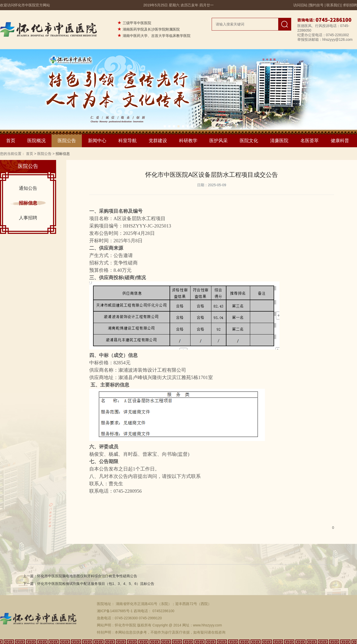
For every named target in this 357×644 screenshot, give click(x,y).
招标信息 (28, 203)
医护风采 (219, 141)
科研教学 (188, 141)
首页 (11, 141)
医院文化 (249, 141)
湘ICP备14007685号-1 (115, 611)
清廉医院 (279, 141)
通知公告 (28, 188)
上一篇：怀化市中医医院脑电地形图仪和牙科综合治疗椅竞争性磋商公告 (80, 576)
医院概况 (36, 141)
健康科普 (340, 141)
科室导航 (127, 141)
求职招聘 (350, 5)
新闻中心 (97, 141)
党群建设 (158, 141)
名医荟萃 (310, 141)
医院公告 (67, 141)
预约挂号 (316, 5)
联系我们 (334, 5)
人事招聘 (28, 218)
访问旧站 (300, 5)
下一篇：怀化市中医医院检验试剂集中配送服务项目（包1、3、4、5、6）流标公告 (89, 584)
